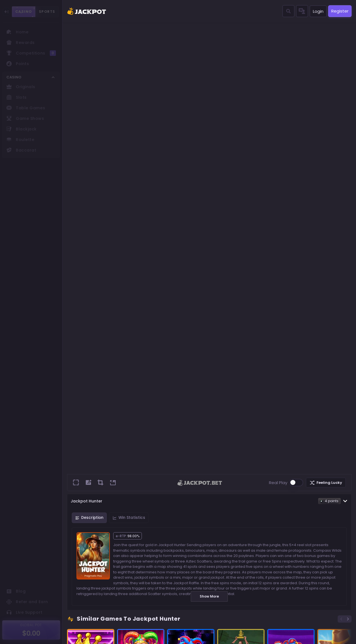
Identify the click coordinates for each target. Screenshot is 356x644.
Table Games (26, 108)
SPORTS (47, 12)
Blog (16, 591)
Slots (17, 97)
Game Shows (25, 118)
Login (318, 11)
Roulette (20, 140)
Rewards (21, 43)
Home (17, 32)
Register (340, 11)
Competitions (31, 53)
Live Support (24, 612)
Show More (209, 596)
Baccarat (21, 150)
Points (18, 64)
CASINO (24, 12)
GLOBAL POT (31, 625)
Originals (21, 87)
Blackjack (22, 129)
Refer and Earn (27, 602)
